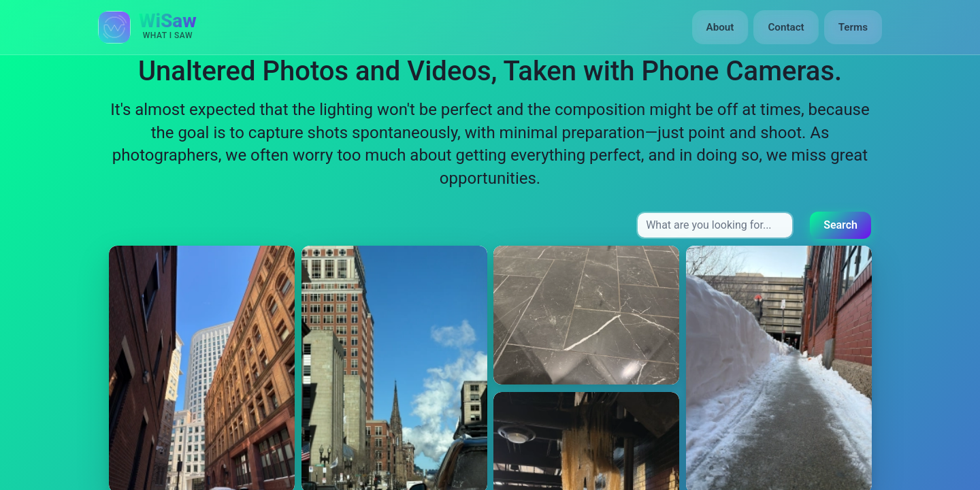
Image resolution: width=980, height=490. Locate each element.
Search (840, 225)
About (720, 27)
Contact (786, 27)
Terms (853, 27)
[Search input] (715, 225)
